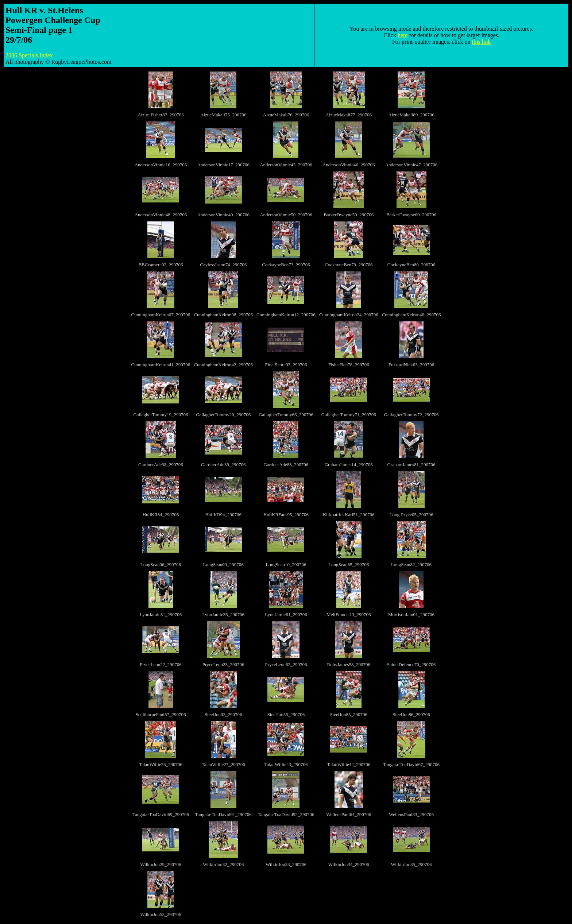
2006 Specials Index (29, 55)
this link (481, 42)
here (403, 35)
